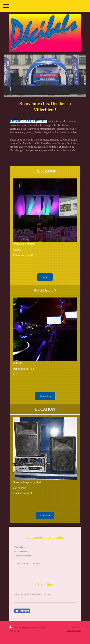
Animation (45, 396)
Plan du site (40, 628)
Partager (22, 611)
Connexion (76, 627)
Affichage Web (74, 630)
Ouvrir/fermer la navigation (45, 6)
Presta (45, 277)
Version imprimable (21, 628)
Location (45, 515)
